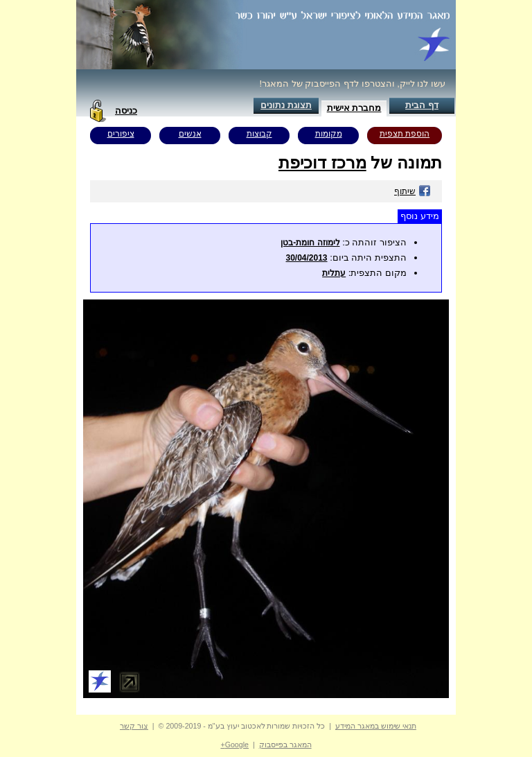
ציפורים (121, 134)
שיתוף (413, 191)
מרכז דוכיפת (322, 163)
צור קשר (134, 726)
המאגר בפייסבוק (285, 745)
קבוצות (259, 134)
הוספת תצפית (405, 134)
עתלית (334, 273)
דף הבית (422, 105)
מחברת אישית (354, 108)
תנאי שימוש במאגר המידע (376, 726)
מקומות (329, 134)
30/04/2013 (306, 258)
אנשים (190, 134)
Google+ (234, 745)
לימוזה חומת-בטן (310, 243)
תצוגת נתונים (286, 105)
